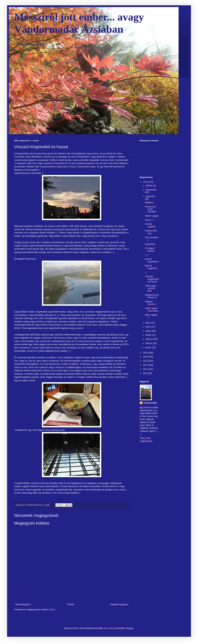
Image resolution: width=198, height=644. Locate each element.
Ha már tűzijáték (150, 225)
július (148, 323)
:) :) (147, 255)
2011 (146, 369)
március (149, 339)
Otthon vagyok (152, 216)
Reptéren (149, 202)
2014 (146, 357)
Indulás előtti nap (151, 232)
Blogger (130, 628)
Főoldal (70, 604)
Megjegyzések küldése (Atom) (41, 610)
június (149, 327)
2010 (146, 373)
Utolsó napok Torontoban (152, 309)
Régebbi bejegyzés (119, 604)
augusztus (150, 196)
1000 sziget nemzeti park (150, 288)
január (149, 347)
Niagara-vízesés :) (151, 303)
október (149, 186)
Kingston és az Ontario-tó (152, 296)
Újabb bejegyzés (23, 604)
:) (146, 272)
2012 (146, 365)
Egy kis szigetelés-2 (152, 260)
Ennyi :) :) (149, 220)
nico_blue (108, 628)
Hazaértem (150, 244)
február (149, 343)
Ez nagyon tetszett (150, 249)
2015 (146, 353)
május (149, 331)
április (149, 335)
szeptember (151, 190)
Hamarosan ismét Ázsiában (151, 209)
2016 (146, 182)
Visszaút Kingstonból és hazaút (152, 279)
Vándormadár (150, 403)
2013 (146, 361)
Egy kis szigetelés (151, 267)
